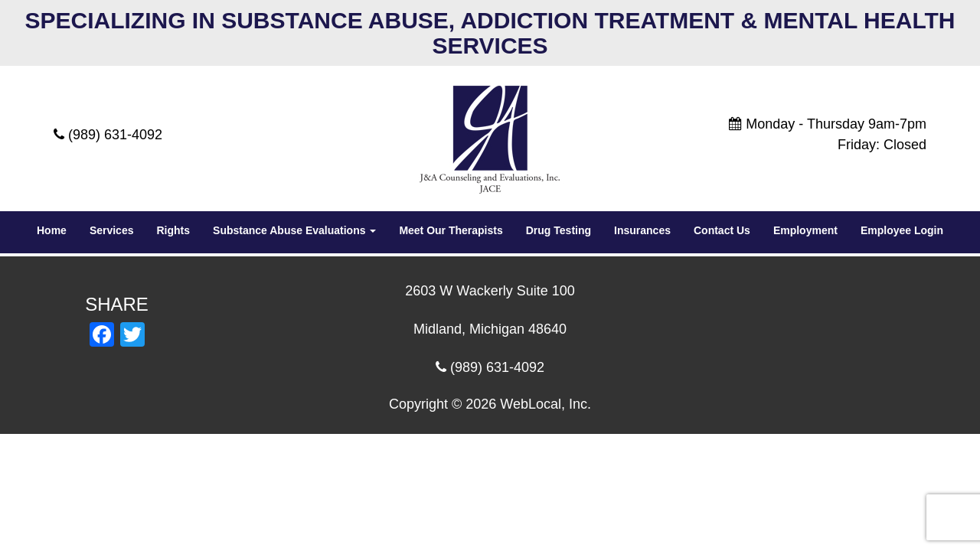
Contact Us (722, 230)
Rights (173, 230)
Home (52, 230)
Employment (805, 230)
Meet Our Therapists (451, 230)
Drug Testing (559, 230)
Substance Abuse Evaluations (294, 230)
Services (112, 230)
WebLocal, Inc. (546, 404)
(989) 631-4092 (115, 135)
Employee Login (902, 230)
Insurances (642, 230)
